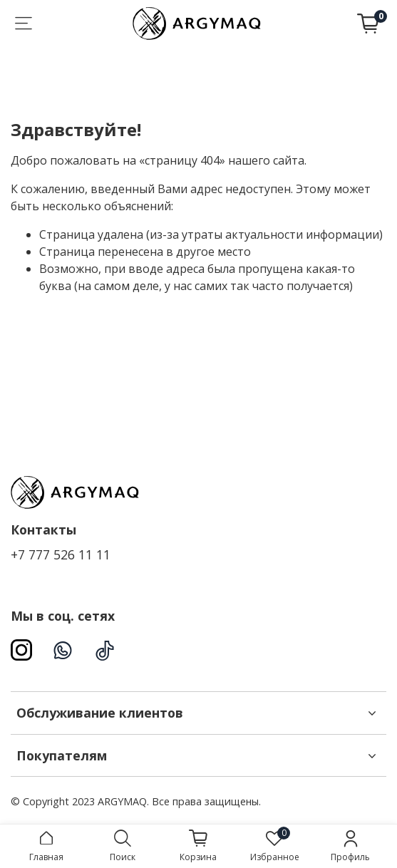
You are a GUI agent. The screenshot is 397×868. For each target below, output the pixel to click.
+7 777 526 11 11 (61, 554)
